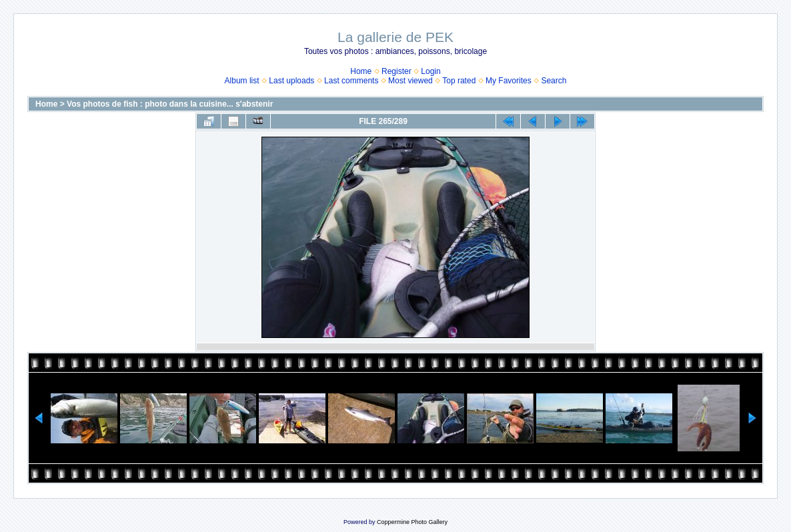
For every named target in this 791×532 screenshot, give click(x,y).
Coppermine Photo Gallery (412, 522)
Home (361, 71)
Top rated (459, 81)
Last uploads (291, 81)
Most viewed (411, 81)
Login (431, 71)
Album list (242, 81)
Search (554, 81)
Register (397, 71)
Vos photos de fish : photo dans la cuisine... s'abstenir (170, 104)
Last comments (351, 81)
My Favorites (509, 81)
